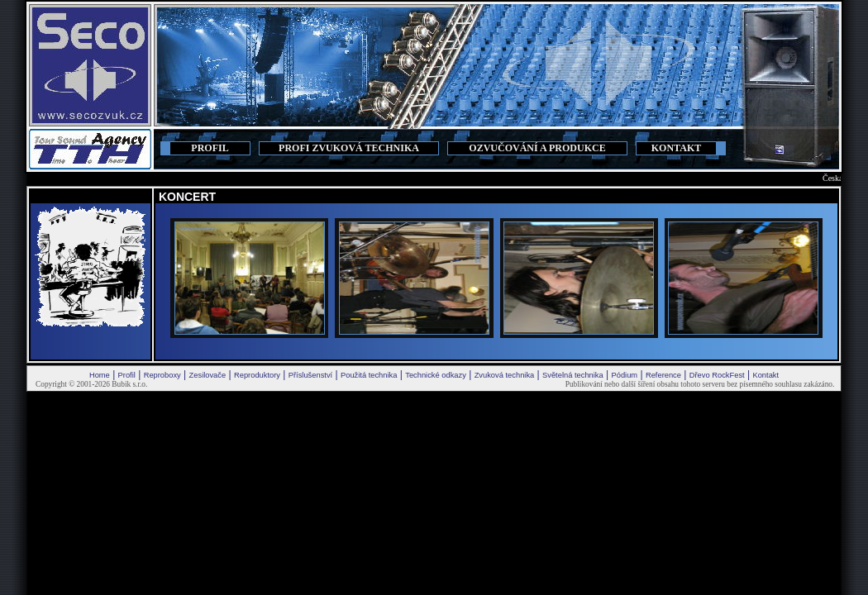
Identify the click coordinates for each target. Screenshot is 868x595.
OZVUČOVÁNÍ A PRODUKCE (537, 148)
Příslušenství (310, 375)
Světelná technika (573, 375)
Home (100, 375)
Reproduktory (257, 375)
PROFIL (210, 148)
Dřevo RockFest (717, 375)
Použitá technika (369, 375)
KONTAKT (676, 148)
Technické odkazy (436, 375)
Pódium (624, 375)
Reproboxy (162, 375)
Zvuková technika (505, 375)
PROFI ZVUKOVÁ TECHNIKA (349, 148)
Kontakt (765, 375)
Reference (663, 375)
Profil (127, 375)
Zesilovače (208, 375)
